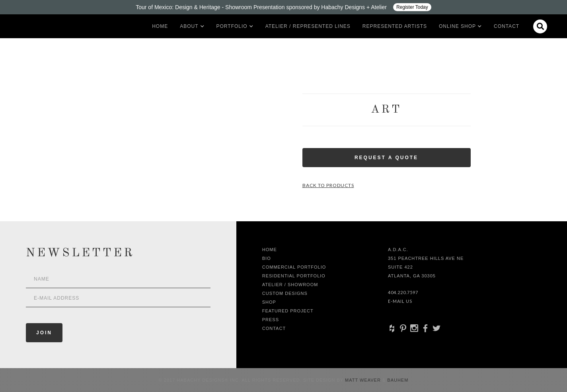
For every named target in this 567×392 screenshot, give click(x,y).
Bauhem (397, 380)
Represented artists (395, 26)
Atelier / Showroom (290, 285)
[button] (189, 26)
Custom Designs (285, 293)
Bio (267, 258)
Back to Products (328, 185)
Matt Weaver (364, 380)
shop (269, 302)
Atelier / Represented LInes (308, 26)
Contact (507, 26)
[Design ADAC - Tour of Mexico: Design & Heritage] (283, 7)
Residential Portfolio (294, 276)
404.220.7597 (403, 292)
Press (271, 320)
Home (160, 26)
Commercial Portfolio (294, 267)
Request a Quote (386, 158)
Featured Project (288, 311)
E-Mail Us (400, 301)
